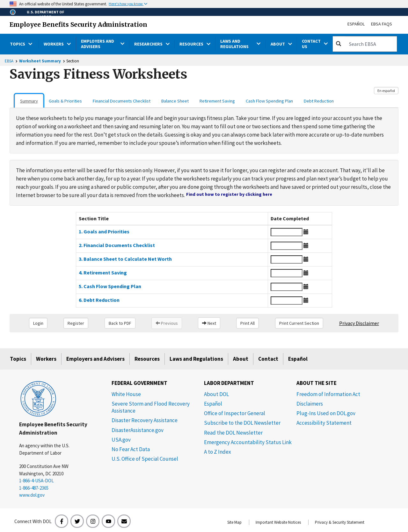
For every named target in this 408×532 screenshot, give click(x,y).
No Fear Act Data (131, 449)
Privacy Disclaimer (359, 323)
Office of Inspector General (235, 413)
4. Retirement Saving (103, 273)
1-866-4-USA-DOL (36, 481)
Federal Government (139, 383)
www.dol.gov (32, 495)
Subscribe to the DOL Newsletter (242, 423)
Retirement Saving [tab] (217, 101)
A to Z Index (218, 452)
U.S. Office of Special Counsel (145, 459)
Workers (46, 359)
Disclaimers (310, 404)
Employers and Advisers (95, 359)
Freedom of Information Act (328, 394)
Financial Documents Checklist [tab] (122, 101)
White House (126, 394)
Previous (167, 323)
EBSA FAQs (382, 24)
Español (356, 24)
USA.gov (121, 440)
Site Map (234, 522)
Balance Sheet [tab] (175, 101)
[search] (371, 44)
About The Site (317, 383)
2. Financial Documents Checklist (117, 245)
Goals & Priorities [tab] (65, 101)
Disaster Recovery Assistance (145, 420)
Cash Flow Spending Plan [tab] (269, 101)
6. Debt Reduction (99, 300)
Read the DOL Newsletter (233, 433)
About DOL (216, 394)
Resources (147, 359)
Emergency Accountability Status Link (248, 442)
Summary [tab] (29, 101)
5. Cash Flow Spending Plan (110, 286)
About (241, 359)
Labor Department (229, 383)
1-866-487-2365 (34, 488)
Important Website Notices (278, 522)
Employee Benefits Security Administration (78, 25)
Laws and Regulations (196, 359)
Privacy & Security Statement (340, 522)
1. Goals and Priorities (104, 231)
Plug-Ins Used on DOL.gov (326, 413)
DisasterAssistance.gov (138, 430)
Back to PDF (120, 323)
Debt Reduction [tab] (319, 101)
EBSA (9, 61)
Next (209, 323)
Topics (18, 359)
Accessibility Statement (324, 423)
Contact (268, 359)
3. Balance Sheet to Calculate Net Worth (125, 259)
